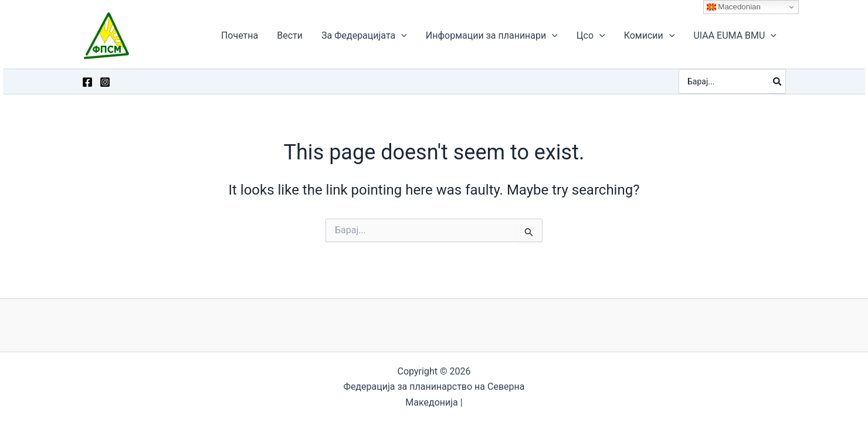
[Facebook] (87, 82)
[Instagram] (105, 82)
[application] (401, 36)
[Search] (778, 81)
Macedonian (734, 7)
